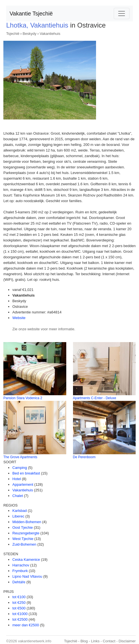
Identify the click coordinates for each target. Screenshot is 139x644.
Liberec (18, 516)
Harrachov (21, 565)
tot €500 (19, 608)
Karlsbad (20, 511)
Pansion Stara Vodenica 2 (23, 398)
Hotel (17, 479)
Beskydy (30, 34)
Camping (20, 468)
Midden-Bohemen (27, 522)
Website (19, 318)
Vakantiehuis (50, 34)
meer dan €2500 (26, 625)
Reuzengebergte (26, 533)
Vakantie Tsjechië (31, 13)
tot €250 (19, 603)
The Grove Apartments (20, 457)
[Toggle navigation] (122, 13)
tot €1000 (20, 614)
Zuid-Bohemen (24, 544)
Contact (109, 641)
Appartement (23, 484)
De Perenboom (84, 457)
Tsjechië (13, 34)
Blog (84, 641)
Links (95, 641)
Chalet (18, 496)
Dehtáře (19, 582)
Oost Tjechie (23, 527)
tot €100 (19, 597)
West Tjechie (23, 539)
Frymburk (20, 571)
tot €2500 (20, 619)
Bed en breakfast (26, 473)
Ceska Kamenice (26, 560)
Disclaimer (127, 641)
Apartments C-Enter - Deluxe (95, 398)
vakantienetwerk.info (35, 641)
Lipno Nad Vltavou (27, 576)
